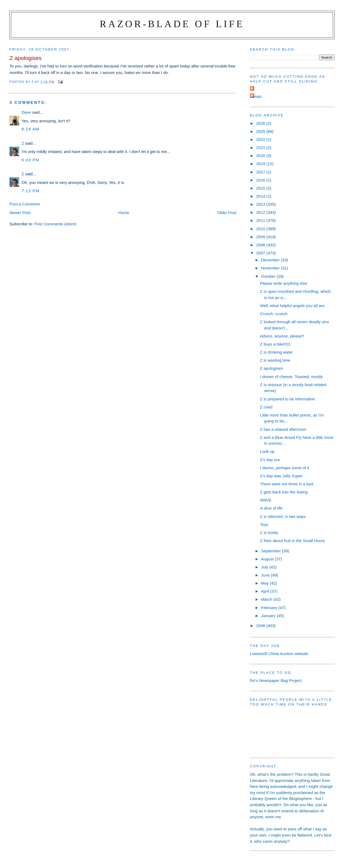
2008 (261, 245)
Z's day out (270, 460)
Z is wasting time (275, 360)
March (267, 599)
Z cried (266, 407)
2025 (261, 131)
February (270, 608)
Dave (26, 112)
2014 (261, 196)
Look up (267, 451)
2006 (261, 626)
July (265, 567)
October (269, 276)
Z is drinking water (277, 352)
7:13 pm (31, 191)
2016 (261, 180)
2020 (261, 156)
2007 (261, 253)
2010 (261, 229)
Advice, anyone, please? (282, 336)
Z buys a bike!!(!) (275, 344)
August (268, 559)
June (266, 575)
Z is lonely (269, 533)
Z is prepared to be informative (288, 399)
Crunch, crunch (274, 314)
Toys (264, 524)
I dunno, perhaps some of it (285, 468)
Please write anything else (284, 283)
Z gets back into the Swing (284, 492)
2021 (261, 147)
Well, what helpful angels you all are (292, 306)
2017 (261, 172)
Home (124, 213)
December (271, 260)
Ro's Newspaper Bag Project (276, 680)
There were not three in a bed (287, 484)
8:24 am (30, 129)
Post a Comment (24, 204)
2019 (261, 164)
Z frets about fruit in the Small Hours (293, 541)
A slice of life (271, 508)
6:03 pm (31, 160)
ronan (257, 96)
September (271, 551)
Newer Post (20, 213)
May (265, 583)
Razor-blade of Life (172, 24)
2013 (261, 204)
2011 (261, 220)
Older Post (227, 213)
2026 (261, 123)
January (269, 616)
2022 (261, 139)
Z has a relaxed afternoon (283, 429)
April (266, 591)
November (271, 268)
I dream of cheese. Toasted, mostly (292, 377)
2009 (261, 237)
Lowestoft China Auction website (279, 654)
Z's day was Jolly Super (281, 476)
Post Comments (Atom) (55, 224)
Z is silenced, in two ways (283, 516)
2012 (261, 212)
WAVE (266, 500)
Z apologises (272, 368)
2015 (261, 188)
